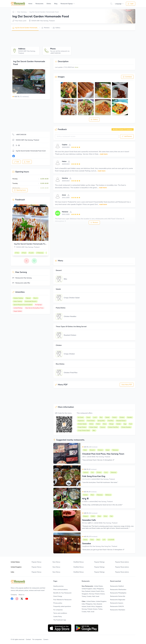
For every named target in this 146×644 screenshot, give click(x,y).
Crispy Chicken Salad (72, 298)
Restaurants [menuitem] (39, 4)
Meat (92, 495)
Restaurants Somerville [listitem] (118, 596)
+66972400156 (21, 135)
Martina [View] (65, 178)
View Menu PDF (127, 385)
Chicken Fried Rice (71, 373)
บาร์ (104, 540)
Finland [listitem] (97, 594)
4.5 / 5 (90, 447)
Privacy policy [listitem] (58, 603)
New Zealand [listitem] (86, 591)
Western (100, 450)
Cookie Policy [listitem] (58, 617)
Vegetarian (81, 421)
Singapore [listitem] (85, 594)
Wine (105, 516)
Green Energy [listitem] (58, 596)
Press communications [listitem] (61, 590)
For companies (37, 639)
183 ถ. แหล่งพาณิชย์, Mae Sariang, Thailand (96, 457)
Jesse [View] (64, 195)
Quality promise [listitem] (58, 586)
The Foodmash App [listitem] (60, 620)
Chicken (122, 417)
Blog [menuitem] (56, 4)
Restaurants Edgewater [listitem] (118, 600)
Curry (106, 472)
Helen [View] (64, 161)
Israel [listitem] (97, 596)
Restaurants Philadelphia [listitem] (118, 593)
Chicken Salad (93, 427)
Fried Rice (111, 421)
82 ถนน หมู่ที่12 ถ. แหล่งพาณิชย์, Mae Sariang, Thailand (100, 523)
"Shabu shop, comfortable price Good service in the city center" (102, 505)
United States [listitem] (98, 586)
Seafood (86, 472)
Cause (88, 417)
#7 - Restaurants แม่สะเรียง (21, 283)
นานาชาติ (111, 540)
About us (21, 595)
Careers (46, 639)
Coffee (93, 516)
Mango (111, 424)
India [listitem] (94, 589)
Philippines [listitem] (100, 589)
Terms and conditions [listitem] (60, 613)
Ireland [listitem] (93, 591)
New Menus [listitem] (56, 562)
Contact (28, 639)
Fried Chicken (91, 421)
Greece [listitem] (102, 594)
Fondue (85, 495)
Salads (107, 417)
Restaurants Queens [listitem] (117, 603)
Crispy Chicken (69, 354)
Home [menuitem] (30, 4)
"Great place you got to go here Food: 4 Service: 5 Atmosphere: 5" (103, 550)
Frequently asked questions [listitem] (62, 606)
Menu (105, 424)
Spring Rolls (101, 421)
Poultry (115, 417)
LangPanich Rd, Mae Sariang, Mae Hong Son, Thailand (100, 546)
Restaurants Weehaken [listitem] (118, 610)
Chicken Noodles (70, 316)
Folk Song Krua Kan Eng (94, 476)
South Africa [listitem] (100, 591)
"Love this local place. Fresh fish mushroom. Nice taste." (100, 482)
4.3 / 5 (89, 492)
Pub (111, 516)
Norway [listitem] (91, 594)
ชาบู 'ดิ (85, 499)
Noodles (130, 417)
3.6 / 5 (89, 469)
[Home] (18, 4)
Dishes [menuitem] (49, 4)
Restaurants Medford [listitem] (117, 586)
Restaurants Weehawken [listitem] (118, 590)
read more (104, 154)
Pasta (92, 540)
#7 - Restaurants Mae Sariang (22, 278)
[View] (58, 146)
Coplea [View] (65, 145)
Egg (125, 424)
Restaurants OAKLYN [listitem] (117, 606)
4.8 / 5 (90, 513)
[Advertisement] (48, 38)
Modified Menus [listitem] (79, 562)
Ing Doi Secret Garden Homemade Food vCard (31, 151)
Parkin (98, 424)
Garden (119, 424)
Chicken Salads (82, 424)
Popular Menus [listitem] (36, 562)
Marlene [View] (65, 212)
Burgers (86, 516)
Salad (108, 450)
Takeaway (115, 450)
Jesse (77, 67)
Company (14, 595)
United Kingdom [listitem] (87, 589)
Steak (85, 450)
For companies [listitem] (58, 610)
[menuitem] (68, 4)
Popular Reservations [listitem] (122, 562)
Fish (92, 472)
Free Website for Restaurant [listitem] (62, 600)
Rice (101, 417)
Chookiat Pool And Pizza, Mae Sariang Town (103, 454)
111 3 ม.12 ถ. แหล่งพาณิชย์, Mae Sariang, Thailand (98, 479)
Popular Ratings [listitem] (99, 562)
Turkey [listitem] (84, 596)
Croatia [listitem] (89, 596)
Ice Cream (81, 417)
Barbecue (108, 495)
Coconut (103, 427)
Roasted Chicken (70, 335)
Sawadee (87, 543)
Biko (65, 279)
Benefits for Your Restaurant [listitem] (62, 593)
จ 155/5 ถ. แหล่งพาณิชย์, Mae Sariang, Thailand (97, 502)
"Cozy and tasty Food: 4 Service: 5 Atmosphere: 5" (98, 460)
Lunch (95, 417)
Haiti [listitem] (93, 596)
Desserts (92, 450)
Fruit (131, 424)
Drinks (91, 424)
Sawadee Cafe (89, 520)
